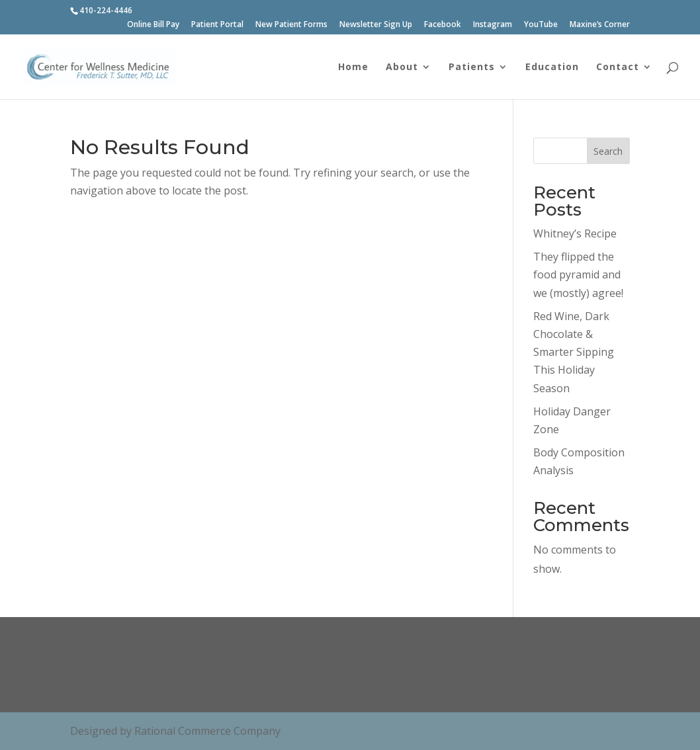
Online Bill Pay (153, 25)
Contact (618, 67)
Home (353, 67)
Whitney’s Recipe (575, 233)
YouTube (541, 25)
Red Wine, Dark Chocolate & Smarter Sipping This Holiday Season (574, 352)
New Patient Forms (291, 25)
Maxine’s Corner (600, 25)
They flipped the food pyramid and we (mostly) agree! (578, 274)
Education (552, 67)
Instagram (493, 25)
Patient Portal (217, 25)
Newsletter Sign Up (376, 25)
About (402, 67)
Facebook (443, 25)
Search (608, 151)
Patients (472, 67)
